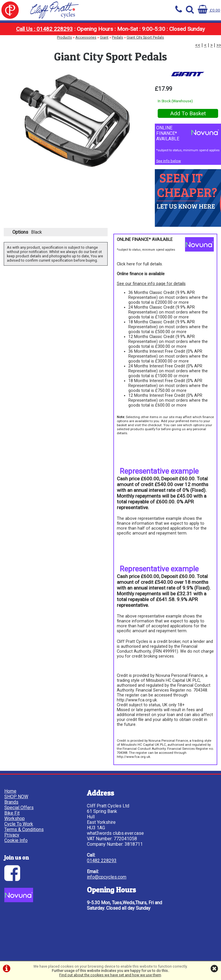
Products (64, 48)
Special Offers (110, 26)
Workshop (174, 26)
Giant (104, 48)
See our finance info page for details (151, 290)
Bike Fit (142, 26)
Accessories (86, 48)
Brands (79, 26)
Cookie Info (17, 841)
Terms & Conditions (25, 830)
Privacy (13, 836)
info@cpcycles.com (79, 894)
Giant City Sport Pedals (145, 48)
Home (16, 26)
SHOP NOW (47, 26)
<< (198, 55)
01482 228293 (74, 878)
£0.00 (208, 10)
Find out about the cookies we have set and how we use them (110, 975)
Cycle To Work (205, 26)
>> (219, 55)
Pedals (118, 48)
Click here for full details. (140, 270)
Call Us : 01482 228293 (44, 39)
